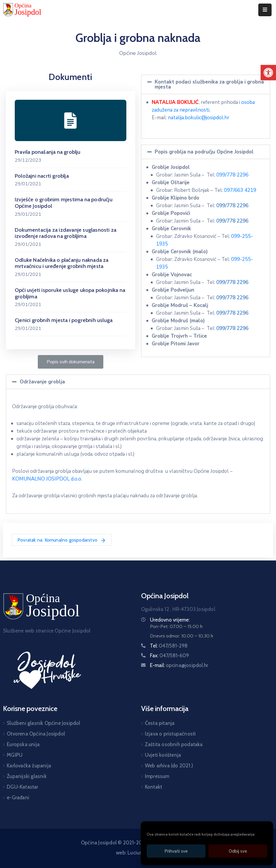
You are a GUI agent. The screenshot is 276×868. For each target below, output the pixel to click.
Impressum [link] (157, 776)
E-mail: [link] (179, 665)
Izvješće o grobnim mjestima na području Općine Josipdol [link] (64, 203)
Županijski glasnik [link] (27, 776)
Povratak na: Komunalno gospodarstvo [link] (62, 540)
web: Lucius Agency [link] (138, 853)
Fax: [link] (170, 656)
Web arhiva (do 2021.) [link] (169, 766)
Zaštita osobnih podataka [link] (174, 744)
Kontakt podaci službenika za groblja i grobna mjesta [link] (209, 84)
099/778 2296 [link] (232, 175)
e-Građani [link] (18, 797)
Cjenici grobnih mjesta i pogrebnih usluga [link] (64, 320)
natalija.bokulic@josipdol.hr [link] (199, 118)
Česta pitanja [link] (160, 723)
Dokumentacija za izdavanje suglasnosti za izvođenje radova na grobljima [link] (66, 233)
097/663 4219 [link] (240, 190)
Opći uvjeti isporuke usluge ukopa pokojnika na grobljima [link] (70, 293)
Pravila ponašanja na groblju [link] (48, 152)
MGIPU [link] (15, 755)
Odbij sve (238, 851)
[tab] (206, 84)
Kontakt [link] (153, 787)
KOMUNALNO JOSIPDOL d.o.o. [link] (47, 479)
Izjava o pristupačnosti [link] (170, 734)
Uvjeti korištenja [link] (163, 755)
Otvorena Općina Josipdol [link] (36, 734)
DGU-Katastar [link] (22, 787)
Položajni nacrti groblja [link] (42, 176)
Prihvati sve (176, 851)
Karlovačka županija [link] (29, 766)
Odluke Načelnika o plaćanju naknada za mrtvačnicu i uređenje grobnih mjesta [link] (62, 263)
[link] (268, 73)
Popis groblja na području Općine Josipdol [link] (204, 152)
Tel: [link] (169, 646)
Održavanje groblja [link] (42, 382)
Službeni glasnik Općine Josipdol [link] (43, 723)
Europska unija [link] (23, 744)
